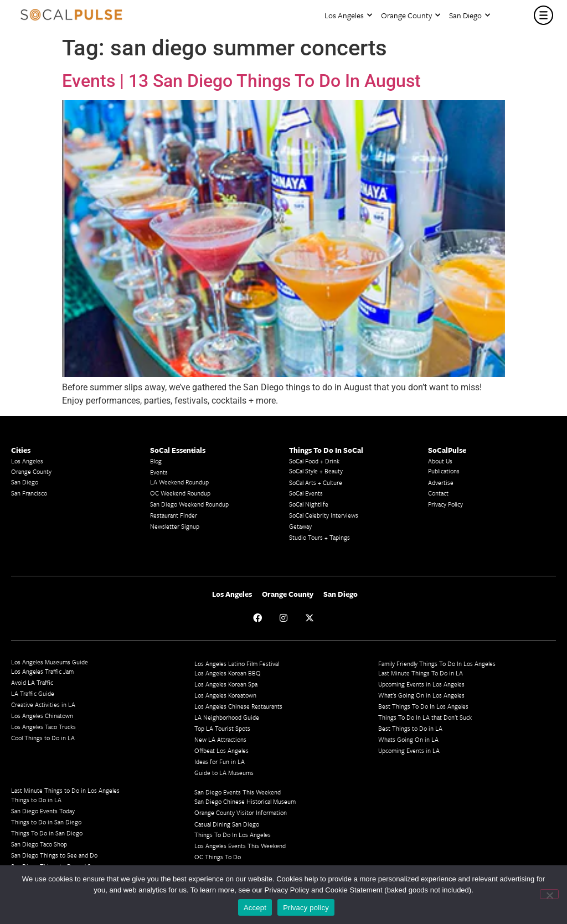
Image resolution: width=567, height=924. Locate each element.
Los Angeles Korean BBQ (228, 673)
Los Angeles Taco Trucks (43, 727)
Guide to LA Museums (224, 773)
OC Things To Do (218, 857)
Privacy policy (306, 908)
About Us (440, 461)
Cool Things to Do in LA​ (43, 738)
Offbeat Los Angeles (221, 750)
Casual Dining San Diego (227, 824)
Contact (438, 493)
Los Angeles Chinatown (42, 716)
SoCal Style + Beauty (316, 471)
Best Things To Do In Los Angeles (423, 706)
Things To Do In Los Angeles (233, 835)
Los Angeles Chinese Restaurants (238, 706)
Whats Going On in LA (408, 739)
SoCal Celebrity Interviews (324, 515)
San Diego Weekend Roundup (189, 504)
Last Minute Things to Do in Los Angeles (65, 790)
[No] (549, 894)
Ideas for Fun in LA (220, 762)
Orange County (411, 15)
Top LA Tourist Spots (222, 728)
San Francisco (29, 493)
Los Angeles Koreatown (225, 695)
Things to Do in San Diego (46, 822)
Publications (444, 471)
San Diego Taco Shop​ (39, 844)
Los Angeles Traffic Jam (42, 671)
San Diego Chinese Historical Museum (245, 801)
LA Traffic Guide (33, 693)
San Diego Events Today (43, 811)
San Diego (470, 15)
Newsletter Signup (175, 526)
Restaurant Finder (174, 515)
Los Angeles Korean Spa (226, 684)
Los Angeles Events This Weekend (240, 846)
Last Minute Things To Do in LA (421, 673)
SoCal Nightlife (309, 504)
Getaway (300, 526)
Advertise (441, 482)
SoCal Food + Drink (314, 461)
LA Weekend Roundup (179, 482)
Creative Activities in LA (43, 704)
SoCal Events (306, 493)
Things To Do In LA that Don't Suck (425, 717)
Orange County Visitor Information (241, 812)
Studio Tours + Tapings (319, 537)
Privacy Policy (445, 504)
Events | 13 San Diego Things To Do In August (241, 81)
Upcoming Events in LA (409, 750)
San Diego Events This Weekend (238, 792)
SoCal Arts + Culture (316, 482)
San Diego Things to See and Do (54, 855)
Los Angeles (348, 15)
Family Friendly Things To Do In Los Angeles (437, 664)
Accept (255, 908)
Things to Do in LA (36, 800)
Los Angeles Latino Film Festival (237, 664)
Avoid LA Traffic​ (32, 682)
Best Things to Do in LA (410, 728)
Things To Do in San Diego (47, 833)
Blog (156, 461)
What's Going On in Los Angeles (421, 695)
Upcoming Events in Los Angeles (421, 684)
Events (159, 472)
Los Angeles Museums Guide (50, 662)
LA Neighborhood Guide (227, 717)
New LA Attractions (220, 739)
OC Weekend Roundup (180, 493)
